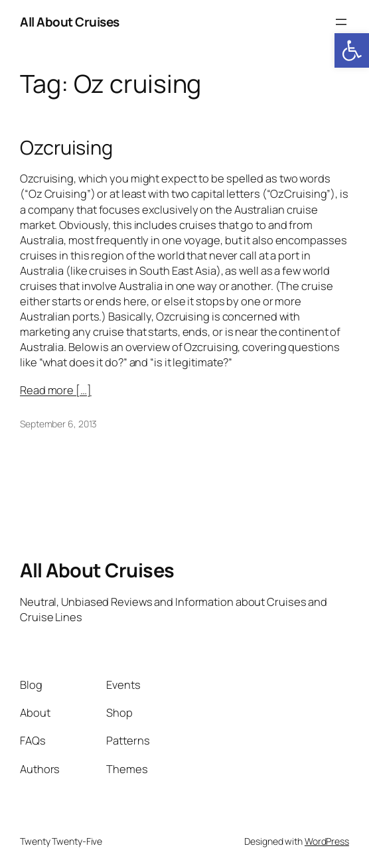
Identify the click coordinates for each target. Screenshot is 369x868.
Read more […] (56, 390)
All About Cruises (70, 22)
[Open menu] (341, 22)
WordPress (327, 841)
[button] (352, 50)
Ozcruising (66, 148)
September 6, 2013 (58, 424)
